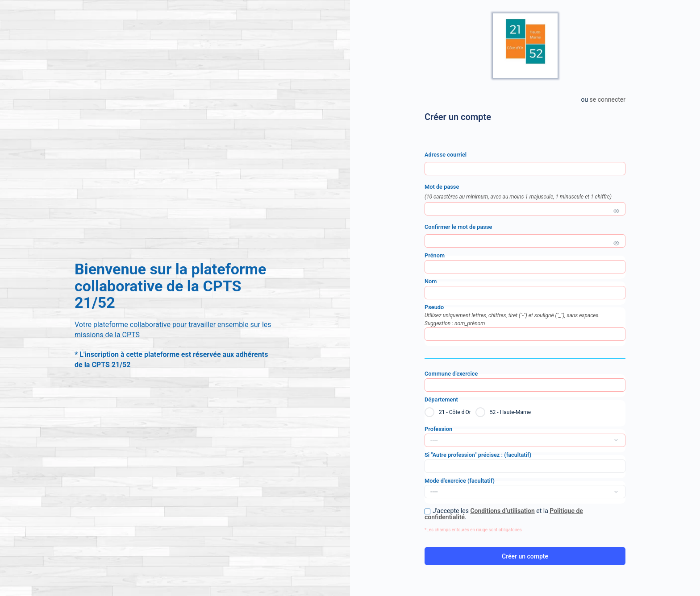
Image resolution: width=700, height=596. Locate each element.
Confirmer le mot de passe (458, 227)
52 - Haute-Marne (510, 412)
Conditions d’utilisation (502, 511)
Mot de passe (525, 192)
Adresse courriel (446, 155)
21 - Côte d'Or (455, 412)
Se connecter (608, 99)
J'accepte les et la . (504, 514)
